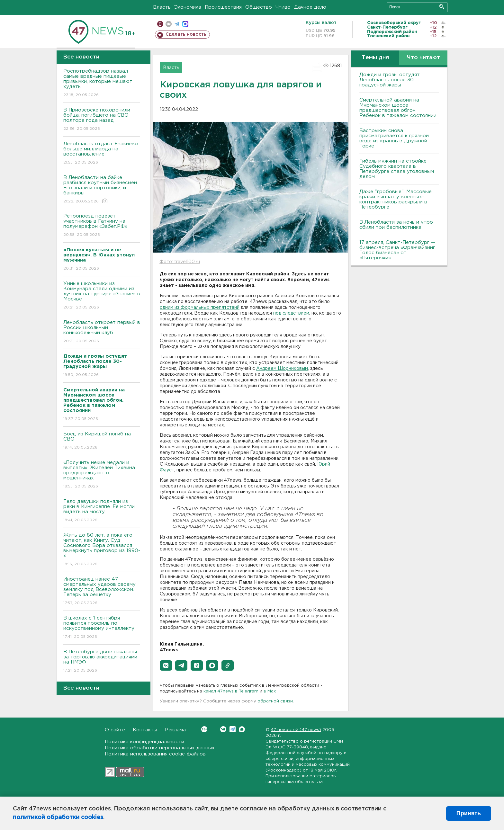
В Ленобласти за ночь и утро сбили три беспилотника (396, 225)
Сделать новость (186, 34)
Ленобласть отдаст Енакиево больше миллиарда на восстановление (102, 153)
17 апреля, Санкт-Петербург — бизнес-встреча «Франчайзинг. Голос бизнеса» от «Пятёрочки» (398, 250)
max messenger (185, 24)
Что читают (423, 58)
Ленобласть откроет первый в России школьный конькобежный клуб (102, 332)
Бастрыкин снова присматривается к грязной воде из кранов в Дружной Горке (394, 138)
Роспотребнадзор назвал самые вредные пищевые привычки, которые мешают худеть (102, 83)
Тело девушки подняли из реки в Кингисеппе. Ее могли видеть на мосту (102, 511)
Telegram (233, 729)
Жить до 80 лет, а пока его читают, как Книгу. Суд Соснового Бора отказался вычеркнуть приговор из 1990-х (102, 550)
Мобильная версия (160, 24)
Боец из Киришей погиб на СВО (102, 441)
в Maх (270, 691)
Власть (162, 7)
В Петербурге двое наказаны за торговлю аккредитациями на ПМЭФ (102, 661)
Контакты (145, 730)
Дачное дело (310, 7)
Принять (469, 813)
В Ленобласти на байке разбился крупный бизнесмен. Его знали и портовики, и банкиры (102, 190)
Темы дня (375, 58)
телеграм (177, 24)
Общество (259, 7)
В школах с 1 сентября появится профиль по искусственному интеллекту (102, 628)
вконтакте (169, 24)
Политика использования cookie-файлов (155, 754)
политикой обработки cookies (58, 817)
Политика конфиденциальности (144, 742)
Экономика (188, 7)
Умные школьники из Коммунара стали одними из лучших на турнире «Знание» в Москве (102, 296)
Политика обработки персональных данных (160, 748)
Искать (442, 7)
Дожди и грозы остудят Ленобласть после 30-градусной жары (390, 80)
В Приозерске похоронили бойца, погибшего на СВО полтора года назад (102, 120)
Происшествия (223, 7)
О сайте (115, 730)
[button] (166, 665)
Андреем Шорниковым (282, 369)
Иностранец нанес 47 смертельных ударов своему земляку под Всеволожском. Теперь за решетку (102, 591)
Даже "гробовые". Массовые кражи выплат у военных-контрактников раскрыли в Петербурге (396, 199)
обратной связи (275, 701)
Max (242, 729)
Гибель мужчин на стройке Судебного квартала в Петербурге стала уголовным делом (397, 169)
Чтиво (283, 7)
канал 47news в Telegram (231, 691)
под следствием (291, 313)
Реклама (175, 730)
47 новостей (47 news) (296, 730)
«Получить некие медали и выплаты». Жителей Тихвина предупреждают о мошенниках (102, 475)
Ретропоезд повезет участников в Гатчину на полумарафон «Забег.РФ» (102, 226)
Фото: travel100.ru (180, 262)
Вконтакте (204, 729)
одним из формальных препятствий (200, 308)
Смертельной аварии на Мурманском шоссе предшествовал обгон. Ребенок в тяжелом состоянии (398, 108)
